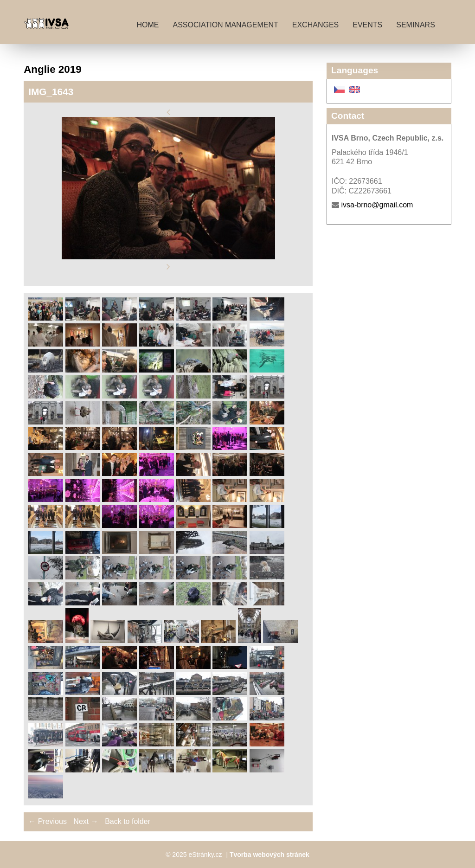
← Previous (48, 821)
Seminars (416, 25)
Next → (86, 821)
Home (148, 25)
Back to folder (128, 821)
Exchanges (315, 25)
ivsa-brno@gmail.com (377, 205)
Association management (225, 25)
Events (367, 25)
